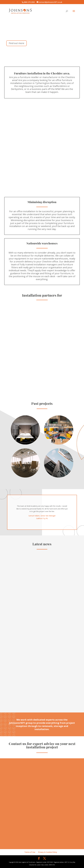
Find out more (17, 43)
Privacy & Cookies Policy (48, 852)
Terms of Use (30, 852)
